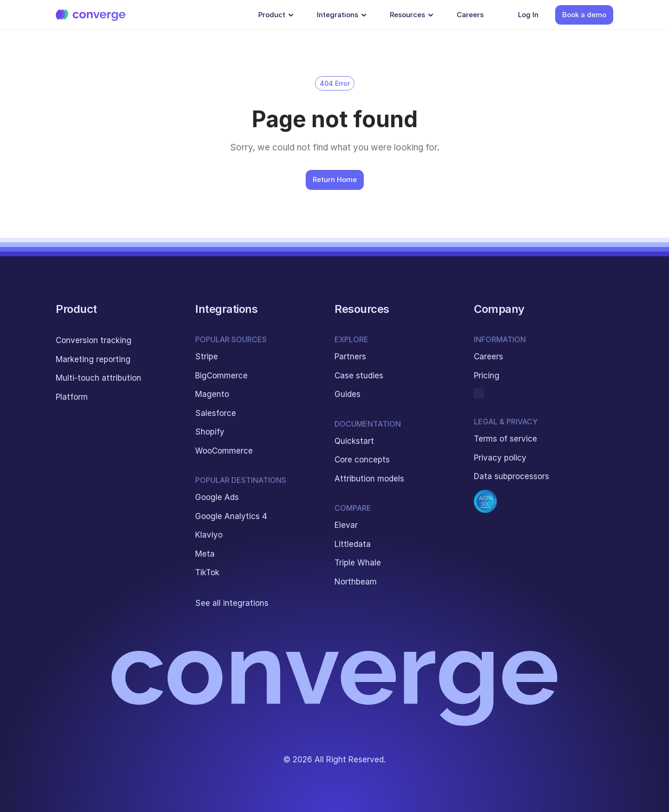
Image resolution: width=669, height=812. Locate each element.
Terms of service (505, 439)
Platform (72, 397)
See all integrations (232, 603)
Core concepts (362, 460)
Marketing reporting (93, 359)
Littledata (353, 544)
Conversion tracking (94, 340)
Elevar (346, 525)
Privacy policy (500, 458)
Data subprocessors (512, 476)
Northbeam (356, 582)
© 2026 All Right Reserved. (334, 760)
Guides (348, 394)
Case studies (359, 376)
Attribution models (369, 479)
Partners (350, 357)
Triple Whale (358, 563)
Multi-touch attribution (98, 378)
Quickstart (354, 441)
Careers (489, 357)
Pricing (487, 376)
